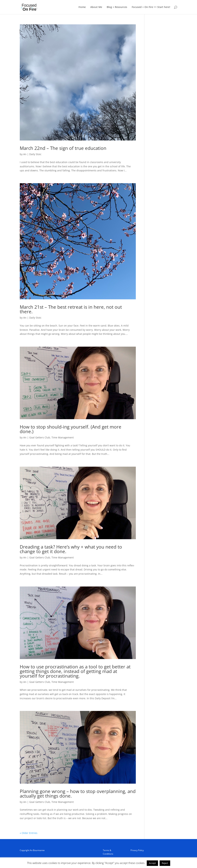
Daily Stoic (35, 154)
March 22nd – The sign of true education (63, 148)
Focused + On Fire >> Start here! (151, 7)
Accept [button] (152, 863)
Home (82, 7)
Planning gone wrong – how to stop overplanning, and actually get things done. (78, 794)
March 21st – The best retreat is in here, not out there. (71, 309)
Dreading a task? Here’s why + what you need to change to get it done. (71, 549)
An (25, 154)
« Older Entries (29, 833)
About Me (96, 7)
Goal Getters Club (40, 437)
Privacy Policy (137, 850)
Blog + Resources (117, 7)
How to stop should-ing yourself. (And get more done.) (71, 429)
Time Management (63, 437)
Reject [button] (165, 863)
